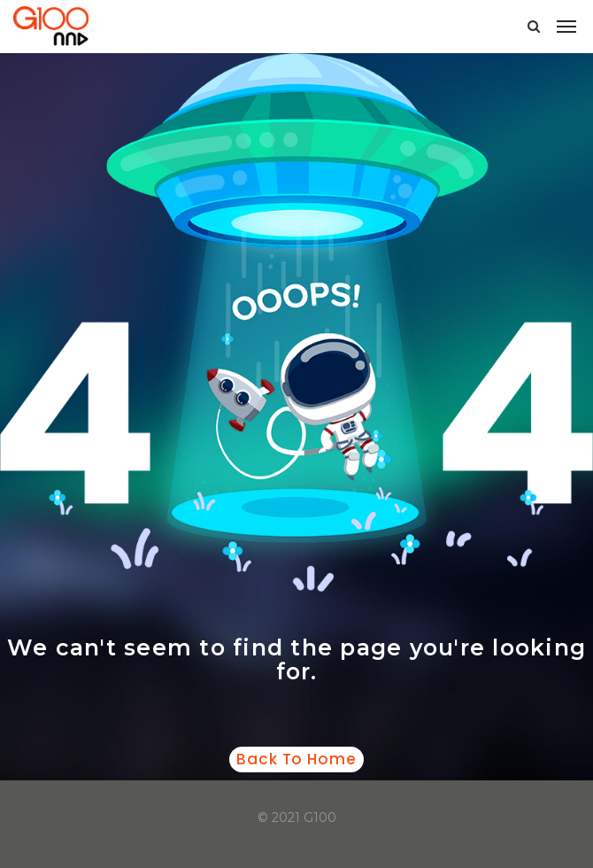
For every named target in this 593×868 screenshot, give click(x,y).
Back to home (296, 759)
